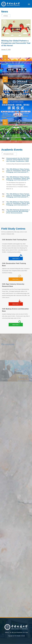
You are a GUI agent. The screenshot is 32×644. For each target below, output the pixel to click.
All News (6, 16)
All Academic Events (8, 154)
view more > (16, 259)
